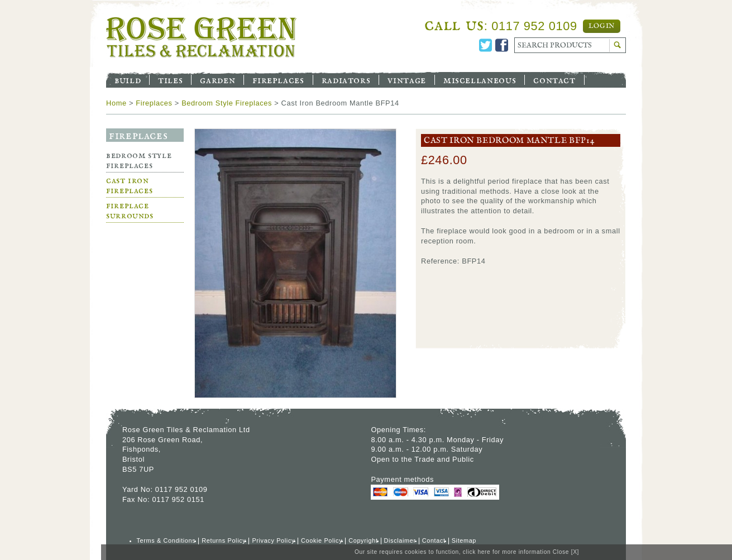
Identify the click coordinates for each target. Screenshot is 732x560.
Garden (217, 80)
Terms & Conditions (166, 540)
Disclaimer (400, 540)
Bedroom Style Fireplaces (227, 103)
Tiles (170, 80)
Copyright (363, 540)
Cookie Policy (322, 540)
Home (116, 103)
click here (477, 552)
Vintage (406, 80)
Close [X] (566, 552)
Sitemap (464, 540)
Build (128, 80)
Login (602, 26)
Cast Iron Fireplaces (129, 186)
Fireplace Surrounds (130, 211)
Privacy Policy (273, 540)
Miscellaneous (480, 80)
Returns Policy (224, 540)
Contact (554, 80)
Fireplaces (278, 80)
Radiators (346, 80)
